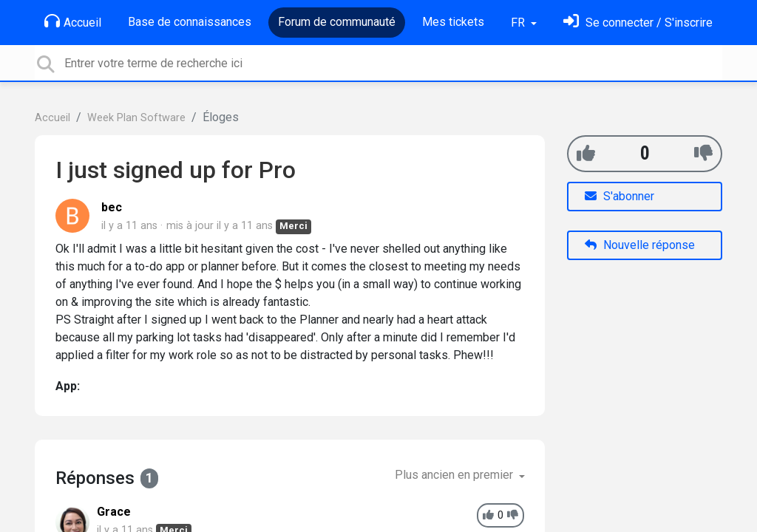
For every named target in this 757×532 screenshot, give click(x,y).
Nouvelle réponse (640, 245)
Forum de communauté (337, 22)
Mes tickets (453, 22)
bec (112, 207)
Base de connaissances (190, 22)
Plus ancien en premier (455, 475)
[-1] (703, 153)
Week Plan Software (136, 118)
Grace (114, 512)
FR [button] (519, 23)
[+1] (586, 153)
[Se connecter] (638, 23)
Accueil (73, 21)
